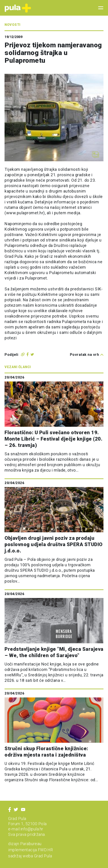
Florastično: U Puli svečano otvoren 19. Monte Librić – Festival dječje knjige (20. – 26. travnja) (53, 439)
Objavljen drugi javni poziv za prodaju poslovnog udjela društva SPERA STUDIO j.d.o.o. (54, 544)
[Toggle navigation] (99, 8)
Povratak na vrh (87, 355)
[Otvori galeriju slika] (96, 154)
